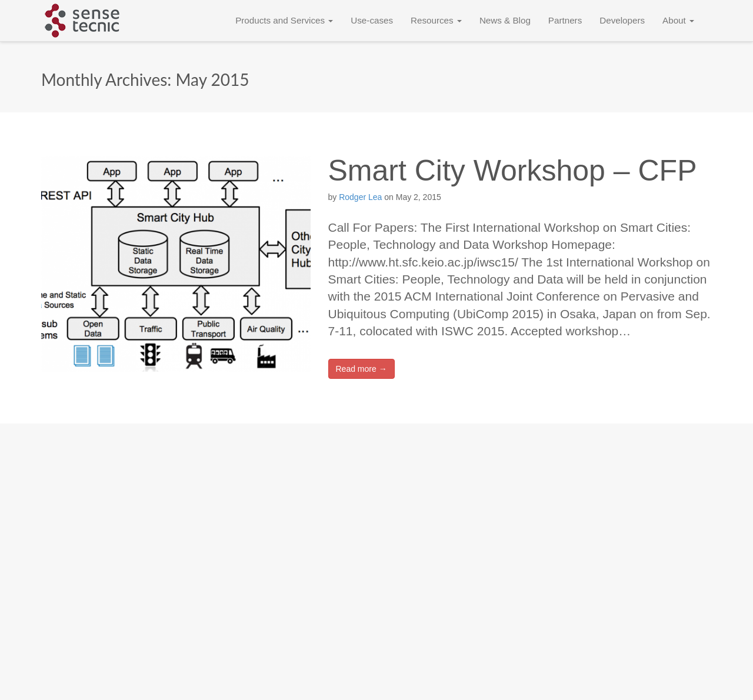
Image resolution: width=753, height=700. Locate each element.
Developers (622, 20)
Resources (436, 20)
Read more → (361, 369)
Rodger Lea (360, 197)
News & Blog (505, 20)
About (678, 20)
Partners (565, 20)
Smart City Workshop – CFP (513, 171)
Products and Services (284, 20)
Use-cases (372, 20)
